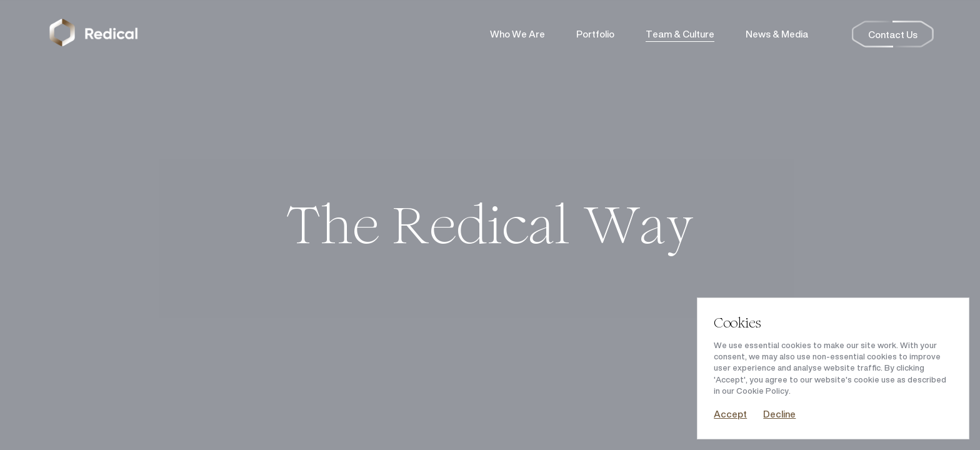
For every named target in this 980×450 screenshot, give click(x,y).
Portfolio (595, 34)
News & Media (777, 34)
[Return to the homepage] (94, 34)
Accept (730, 414)
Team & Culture (680, 34)
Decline (779, 414)
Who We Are (517, 34)
